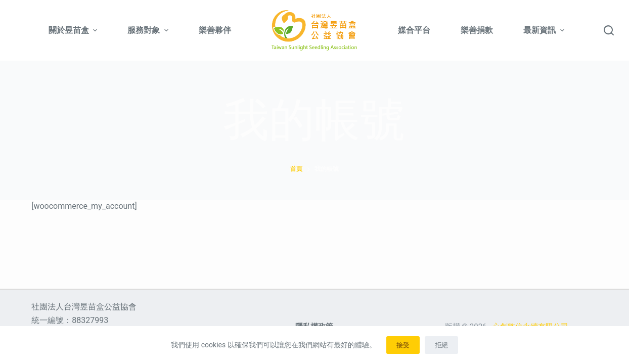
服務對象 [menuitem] (149, 30)
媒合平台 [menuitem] (414, 30)
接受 (403, 345)
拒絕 (441, 345)
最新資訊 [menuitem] (544, 30)
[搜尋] (609, 30)
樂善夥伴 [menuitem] (215, 30)
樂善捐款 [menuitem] (477, 30)
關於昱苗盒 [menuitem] (74, 30)
